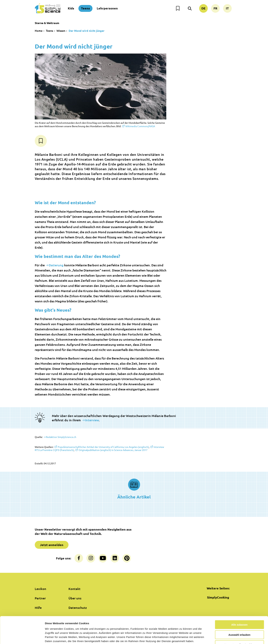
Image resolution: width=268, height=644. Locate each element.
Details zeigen (182, 637)
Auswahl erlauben (239, 620)
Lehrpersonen (107, 8)
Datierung (56, 265)
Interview (92, 420)
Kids (71, 8)
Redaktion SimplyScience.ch (61, 437)
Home (39, 31)
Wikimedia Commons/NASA (140, 126)
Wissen (61, 31)
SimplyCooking (218, 597)
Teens (85, 8)
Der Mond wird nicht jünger (87, 31)
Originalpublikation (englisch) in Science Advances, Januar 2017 (113, 450)
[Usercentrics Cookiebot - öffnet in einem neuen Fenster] (22, 637)
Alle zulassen (239, 610)
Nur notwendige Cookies (239, 630)
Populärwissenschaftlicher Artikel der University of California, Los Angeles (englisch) (103, 447)
